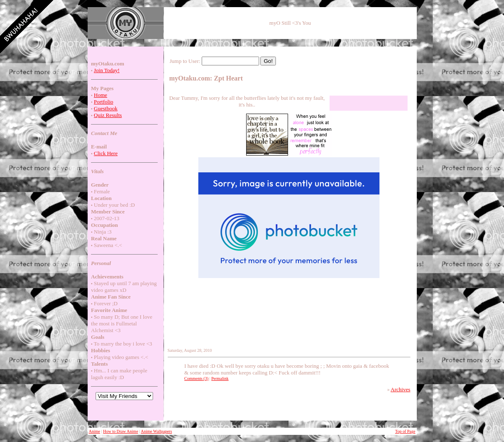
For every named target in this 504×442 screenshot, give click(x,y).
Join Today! (107, 70)
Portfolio (104, 102)
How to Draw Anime (121, 431)
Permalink (220, 378)
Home (101, 95)
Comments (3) (197, 378)
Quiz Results (108, 115)
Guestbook (106, 108)
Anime (95, 431)
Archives (401, 389)
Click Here (106, 153)
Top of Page (405, 431)
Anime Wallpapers (156, 431)
